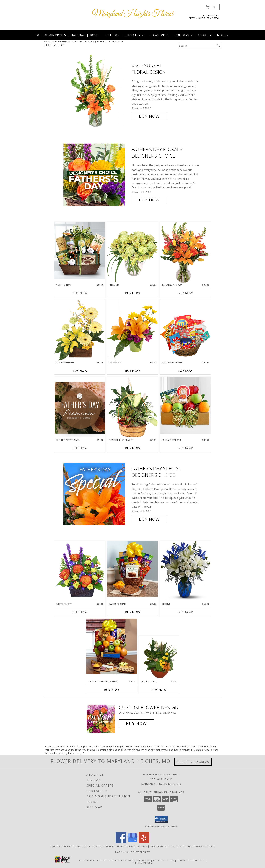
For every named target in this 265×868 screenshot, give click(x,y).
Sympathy (135, 35)
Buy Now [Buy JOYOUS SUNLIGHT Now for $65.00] (80, 371)
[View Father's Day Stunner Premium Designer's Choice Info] (80, 408)
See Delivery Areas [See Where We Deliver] (193, 762)
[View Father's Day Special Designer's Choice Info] (97, 494)
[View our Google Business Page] (132, 842)
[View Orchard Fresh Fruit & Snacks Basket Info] (112, 646)
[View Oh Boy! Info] (185, 571)
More (223, 35)
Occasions (160, 35)
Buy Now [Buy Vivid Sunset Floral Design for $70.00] (149, 116)
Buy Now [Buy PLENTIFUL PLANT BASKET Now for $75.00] (132, 448)
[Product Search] (197, 46)
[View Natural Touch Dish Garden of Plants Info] (159, 658)
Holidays (184, 35)
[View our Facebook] (121, 842)
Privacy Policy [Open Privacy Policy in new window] (164, 861)
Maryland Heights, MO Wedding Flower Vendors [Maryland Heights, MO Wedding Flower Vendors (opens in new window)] (182, 846)
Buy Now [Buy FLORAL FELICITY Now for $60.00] (80, 612)
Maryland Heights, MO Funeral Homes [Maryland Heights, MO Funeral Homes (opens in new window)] (76, 846)
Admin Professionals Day (64, 35)
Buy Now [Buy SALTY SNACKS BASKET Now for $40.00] (185, 371)
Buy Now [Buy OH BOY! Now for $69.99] (185, 612)
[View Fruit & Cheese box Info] (185, 405)
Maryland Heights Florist (133, 14)
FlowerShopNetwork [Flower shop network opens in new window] (135, 861)
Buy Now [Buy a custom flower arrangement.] (136, 723)
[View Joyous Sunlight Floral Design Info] (80, 330)
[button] (210, 7)
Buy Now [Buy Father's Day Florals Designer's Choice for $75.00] (149, 200)
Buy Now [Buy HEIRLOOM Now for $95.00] (132, 293)
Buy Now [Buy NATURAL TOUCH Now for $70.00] (159, 690)
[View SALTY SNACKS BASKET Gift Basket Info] (185, 330)
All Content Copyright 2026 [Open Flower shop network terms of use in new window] (99, 861)
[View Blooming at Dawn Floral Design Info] (185, 253)
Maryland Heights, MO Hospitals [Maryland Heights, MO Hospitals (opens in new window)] (125, 846)
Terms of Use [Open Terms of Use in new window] (143, 863)
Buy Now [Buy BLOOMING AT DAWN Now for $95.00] (185, 293)
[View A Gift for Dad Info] (80, 250)
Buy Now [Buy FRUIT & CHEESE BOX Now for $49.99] (185, 448)
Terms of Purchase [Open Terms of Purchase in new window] (191, 861)
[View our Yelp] (144, 842)
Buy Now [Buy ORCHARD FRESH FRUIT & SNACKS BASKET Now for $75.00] (112, 690)
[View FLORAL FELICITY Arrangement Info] (80, 572)
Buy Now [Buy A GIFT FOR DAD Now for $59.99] (80, 293)
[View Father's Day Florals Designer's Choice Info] (97, 175)
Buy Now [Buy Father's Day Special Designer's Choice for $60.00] (149, 519)
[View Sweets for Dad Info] (132, 569)
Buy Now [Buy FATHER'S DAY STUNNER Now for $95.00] (80, 448)
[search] (218, 45)
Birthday (112, 35)
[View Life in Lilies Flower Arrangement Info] (132, 330)
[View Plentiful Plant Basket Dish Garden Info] (132, 408)
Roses (95, 35)
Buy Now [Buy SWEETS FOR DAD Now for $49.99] (132, 612)
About (205, 35)
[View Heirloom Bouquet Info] (132, 252)
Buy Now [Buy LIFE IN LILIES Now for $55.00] (132, 371)
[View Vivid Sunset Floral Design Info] (97, 91)
